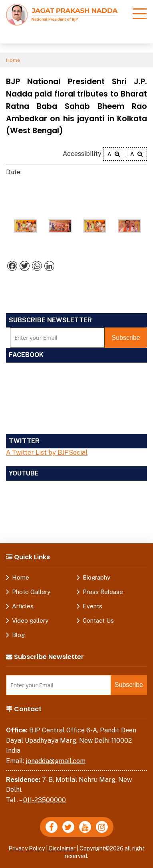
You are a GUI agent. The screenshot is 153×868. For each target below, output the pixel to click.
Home (13, 60)
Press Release (103, 592)
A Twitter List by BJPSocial (47, 453)
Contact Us (98, 620)
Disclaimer (62, 848)
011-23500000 (45, 800)
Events (92, 606)
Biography (96, 577)
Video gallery (30, 620)
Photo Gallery (31, 592)
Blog (18, 635)
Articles (23, 606)
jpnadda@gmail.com (56, 761)
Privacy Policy (27, 848)
